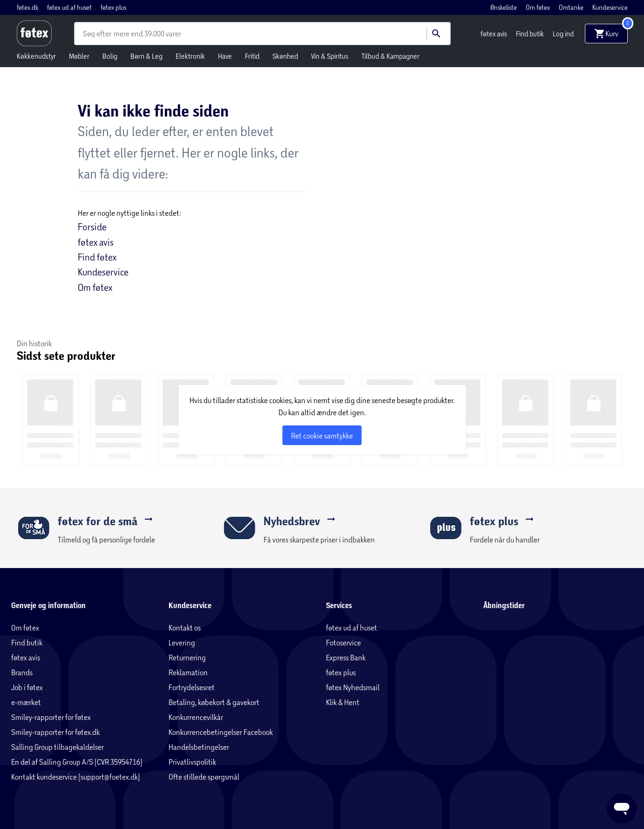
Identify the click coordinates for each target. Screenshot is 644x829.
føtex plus (113, 7)
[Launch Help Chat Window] (622, 808)
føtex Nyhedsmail (353, 687)
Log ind (563, 34)
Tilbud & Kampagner (390, 56)
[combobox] (98, 34)
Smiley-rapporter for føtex (51, 717)
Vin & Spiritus (330, 56)
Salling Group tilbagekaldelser (58, 747)
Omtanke (572, 7)
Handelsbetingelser (199, 747)
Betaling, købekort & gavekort (214, 702)
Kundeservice (610, 7)
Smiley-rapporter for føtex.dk (55, 732)
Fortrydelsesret (192, 687)
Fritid (252, 56)
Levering (182, 642)
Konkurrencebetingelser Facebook (221, 732)
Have (225, 56)
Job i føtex (27, 687)
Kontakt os (185, 627)
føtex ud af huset (70, 7)
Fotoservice (343, 642)
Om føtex (539, 7)
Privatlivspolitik (192, 762)
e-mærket (26, 702)
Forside (92, 226)
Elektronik (190, 56)
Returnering (187, 657)
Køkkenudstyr (36, 56)
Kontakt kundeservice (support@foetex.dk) (76, 777)
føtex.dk (28, 7)
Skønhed (285, 56)
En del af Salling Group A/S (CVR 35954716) (77, 762)
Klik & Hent (343, 702)
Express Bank (346, 657)
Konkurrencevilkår (196, 717)
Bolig (110, 56)
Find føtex (97, 257)
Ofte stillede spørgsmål (204, 777)
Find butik (531, 34)
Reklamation (188, 672)
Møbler (79, 56)
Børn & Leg (146, 56)
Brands (22, 672)
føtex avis (495, 34)
